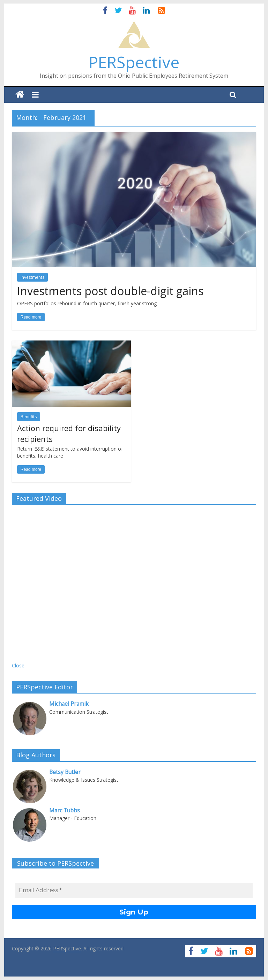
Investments (32, 277)
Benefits (29, 417)
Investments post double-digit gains (110, 291)
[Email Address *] (134, 890)
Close (18, 665)
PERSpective (134, 62)
